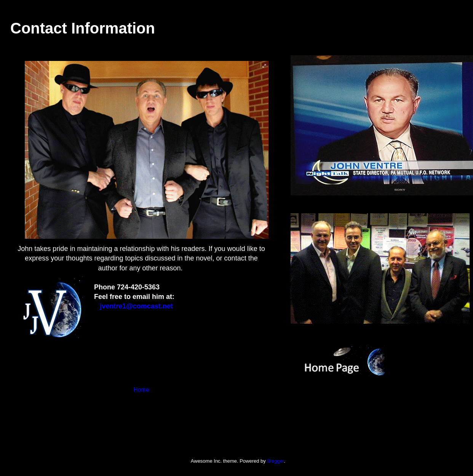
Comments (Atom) (156, 415)
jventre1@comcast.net (136, 306)
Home (141, 390)
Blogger (275, 461)
